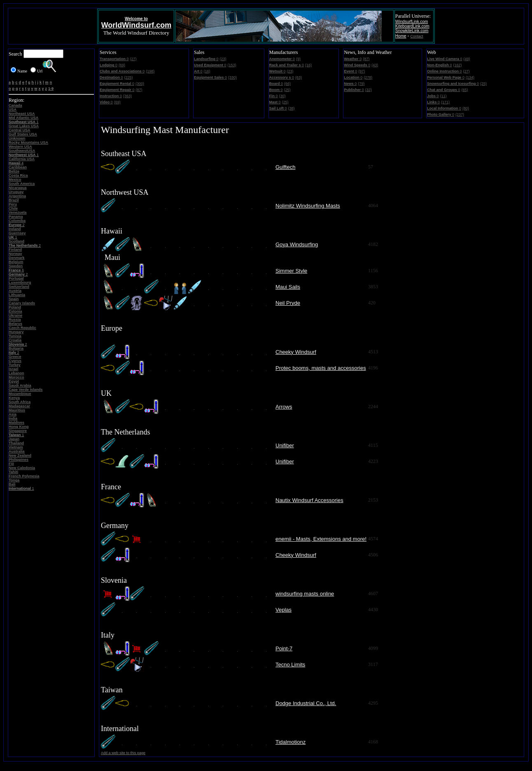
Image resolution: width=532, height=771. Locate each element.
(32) (369, 90)
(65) (465, 90)
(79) (361, 84)
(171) (445, 102)
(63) (299, 77)
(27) (133, 59)
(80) (466, 108)
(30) (282, 96)
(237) (460, 114)
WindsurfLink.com (412, 22)
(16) (207, 71)
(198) (150, 71)
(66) (287, 84)
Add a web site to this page (123, 753)
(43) (375, 65)
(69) (122, 65)
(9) (298, 59)
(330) (232, 77)
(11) (443, 96)
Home (401, 36)
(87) (139, 90)
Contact (417, 36)
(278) (368, 77)
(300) (140, 84)
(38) (292, 108)
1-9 (51, 89)
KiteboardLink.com (412, 26)
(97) (362, 71)
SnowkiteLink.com (412, 31)
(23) (223, 59)
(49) (467, 59)
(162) (458, 65)
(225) (129, 77)
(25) (287, 90)
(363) (127, 96)
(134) (470, 77)
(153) (232, 65)
